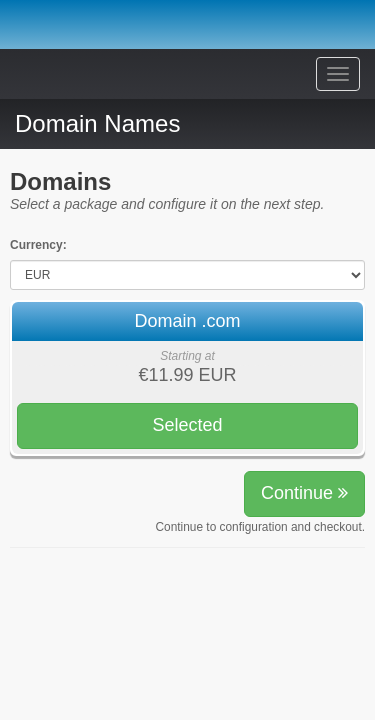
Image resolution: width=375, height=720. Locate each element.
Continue (304, 493)
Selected (187, 425)
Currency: (38, 245)
